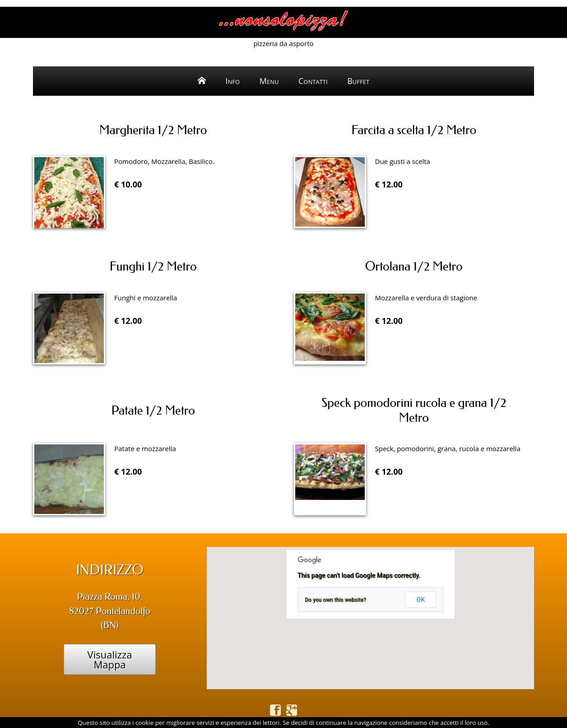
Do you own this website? (335, 600)
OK (421, 600)
